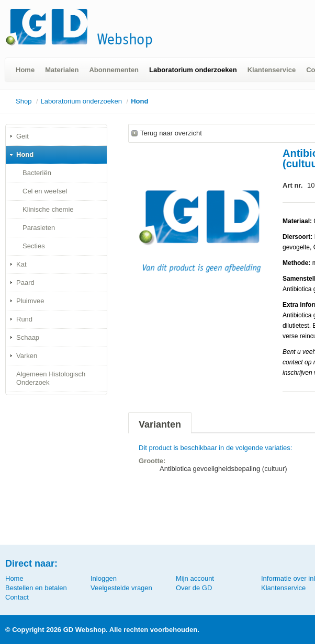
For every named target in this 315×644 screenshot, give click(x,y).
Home (25, 70)
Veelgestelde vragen (121, 588)
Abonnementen (114, 70)
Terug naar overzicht (171, 133)
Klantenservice (272, 70)
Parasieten (39, 228)
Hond (139, 101)
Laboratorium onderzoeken (193, 70)
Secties (34, 246)
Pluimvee (30, 301)
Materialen (62, 70)
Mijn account (195, 578)
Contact (17, 597)
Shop (24, 101)
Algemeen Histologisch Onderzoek (51, 378)
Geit (22, 136)
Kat (21, 264)
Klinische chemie (48, 209)
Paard (25, 283)
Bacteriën (37, 173)
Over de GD (194, 588)
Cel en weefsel (45, 191)
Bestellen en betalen (36, 588)
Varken (27, 356)
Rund (24, 319)
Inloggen (104, 578)
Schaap (28, 337)
